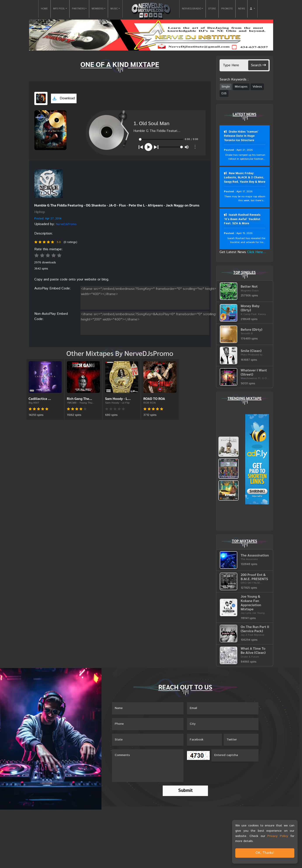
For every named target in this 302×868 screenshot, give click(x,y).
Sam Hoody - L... (118, 398)
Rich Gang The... (80, 398)
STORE (212, 9)
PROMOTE (227, 9)
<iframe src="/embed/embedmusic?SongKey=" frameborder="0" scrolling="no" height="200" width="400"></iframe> (155, 297)
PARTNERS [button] (78, 9)
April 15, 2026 (244, 233)
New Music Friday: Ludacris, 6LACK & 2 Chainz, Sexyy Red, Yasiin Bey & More (245, 178)
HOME (44, 9)
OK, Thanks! (265, 853)
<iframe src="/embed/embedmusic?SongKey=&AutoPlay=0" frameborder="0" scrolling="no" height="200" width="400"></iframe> (155, 322)
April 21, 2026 (244, 150)
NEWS (242, 9)
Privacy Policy (278, 836)
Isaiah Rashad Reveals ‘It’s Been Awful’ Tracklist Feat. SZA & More (242, 219)
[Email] (223, 709)
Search (258, 65)
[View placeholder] (49, 184)
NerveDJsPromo (66, 224)
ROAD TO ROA (154, 398)
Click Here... (257, 252)
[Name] (148, 709)
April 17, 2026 (244, 192)
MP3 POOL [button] (59, 9)
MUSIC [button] (114, 9)
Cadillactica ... (40, 398)
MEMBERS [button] (98, 9)
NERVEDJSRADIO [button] (192, 9)
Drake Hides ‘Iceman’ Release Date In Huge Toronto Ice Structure (241, 136)
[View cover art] (41, 98)
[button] (252, 9)
